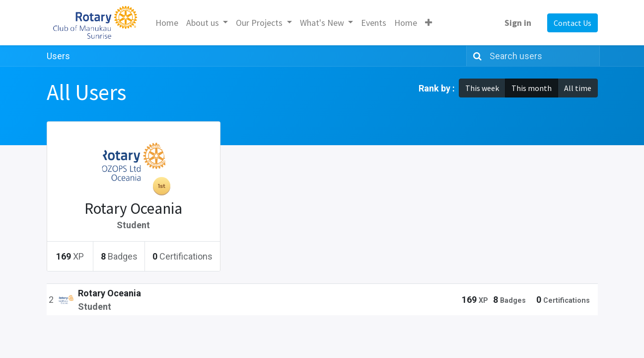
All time (578, 88)
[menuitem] (167, 23)
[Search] (475, 56)
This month (532, 88)
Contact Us (572, 23)
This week (482, 88)
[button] (429, 23)
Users (58, 56)
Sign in (518, 23)
